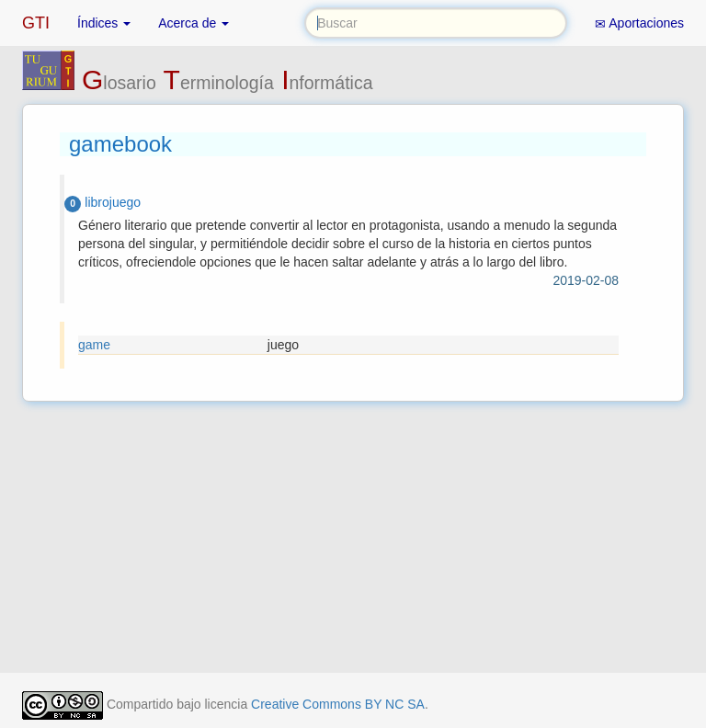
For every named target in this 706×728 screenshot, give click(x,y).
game (94, 345)
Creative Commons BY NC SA (338, 704)
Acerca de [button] (194, 23)
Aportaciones (639, 23)
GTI (36, 23)
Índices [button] (104, 23)
